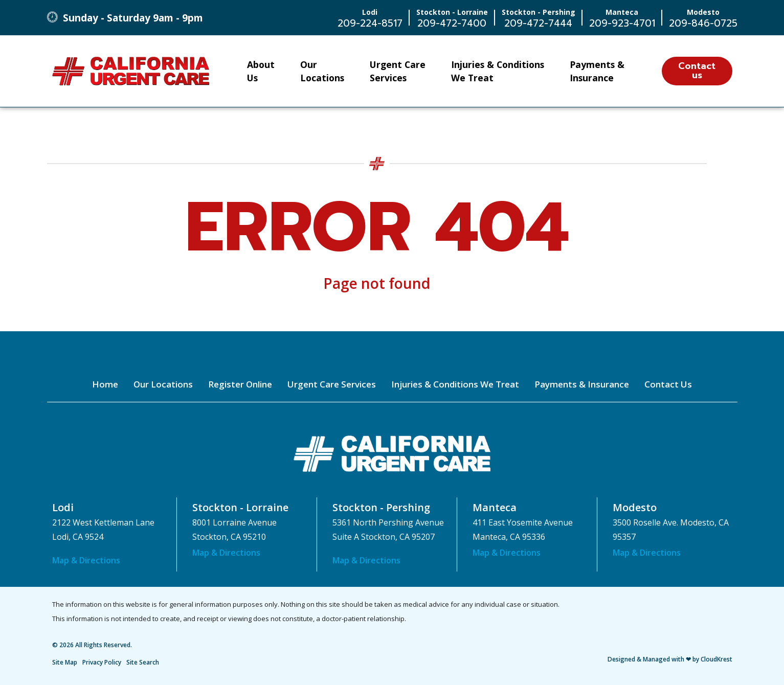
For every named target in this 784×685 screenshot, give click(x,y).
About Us (261, 71)
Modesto (635, 507)
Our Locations (322, 71)
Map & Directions (86, 560)
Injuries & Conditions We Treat (498, 71)
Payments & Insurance (597, 71)
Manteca (495, 507)
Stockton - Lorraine (240, 507)
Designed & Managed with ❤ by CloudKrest (670, 659)
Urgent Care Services (398, 71)
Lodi (63, 507)
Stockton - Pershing (381, 507)
